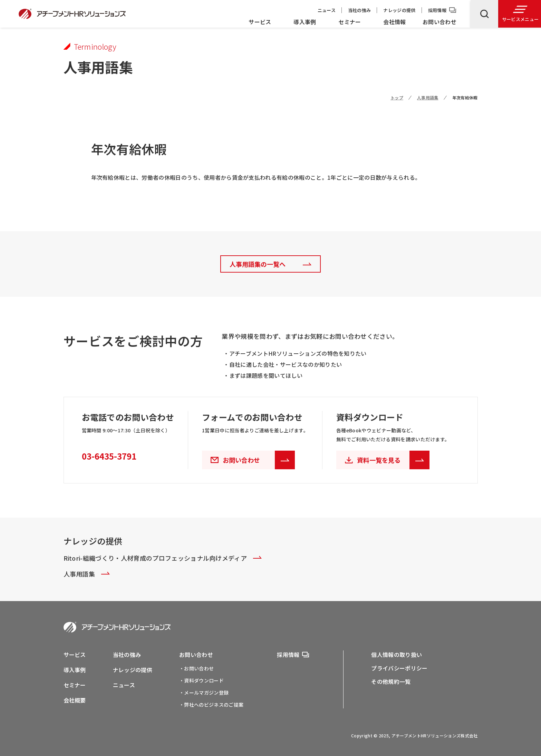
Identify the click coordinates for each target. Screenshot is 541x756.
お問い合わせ (439, 22)
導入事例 (305, 22)
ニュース (327, 10)
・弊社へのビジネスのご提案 (211, 705)
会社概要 (75, 700)
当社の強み (360, 10)
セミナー (350, 22)
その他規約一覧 (391, 681)
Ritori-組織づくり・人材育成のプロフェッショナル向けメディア (163, 558)
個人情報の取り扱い (397, 655)
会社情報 (394, 22)
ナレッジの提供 (399, 10)
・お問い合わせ (196, 668)
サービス (260, 22)
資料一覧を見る (393, 460)
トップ (397, 97)
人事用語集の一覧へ (258, 264)
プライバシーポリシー (399, 668)
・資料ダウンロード (201, 680)
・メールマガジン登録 (204, 693)
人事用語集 (428, 97)
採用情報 (437, 10)
